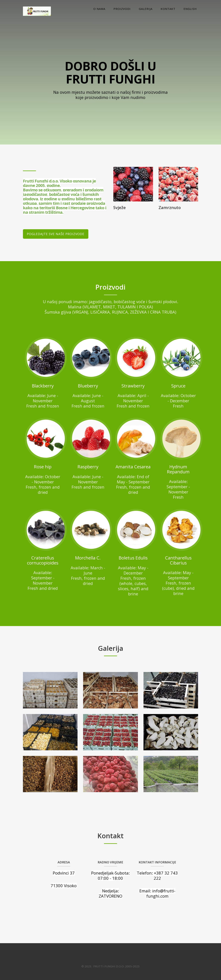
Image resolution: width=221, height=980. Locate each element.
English (190, 9)
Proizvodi (122, 9)
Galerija (146, 9)
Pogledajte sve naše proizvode (56, 234)
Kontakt (168, 9)
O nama (99, 9)
